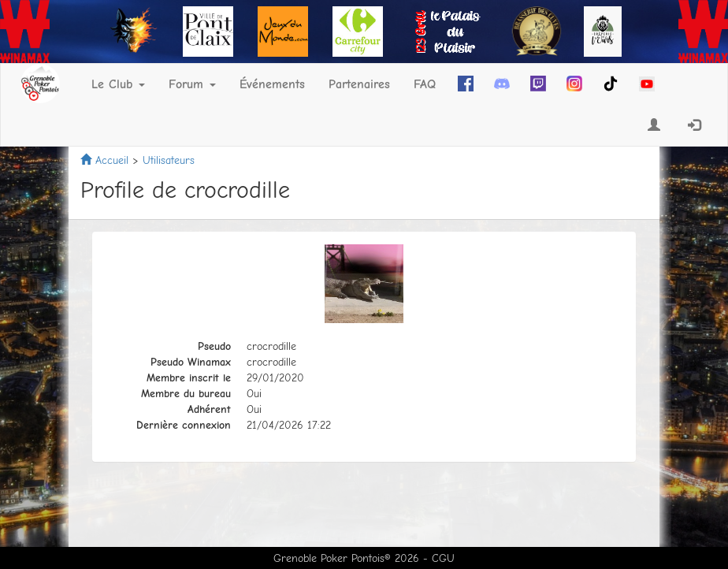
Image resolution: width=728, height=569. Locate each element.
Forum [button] (192, 84)
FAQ (425, 84)
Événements (272, 84)
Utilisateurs (169, 160)
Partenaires (359, 84)
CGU (443, 558)
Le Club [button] (118, 84)
